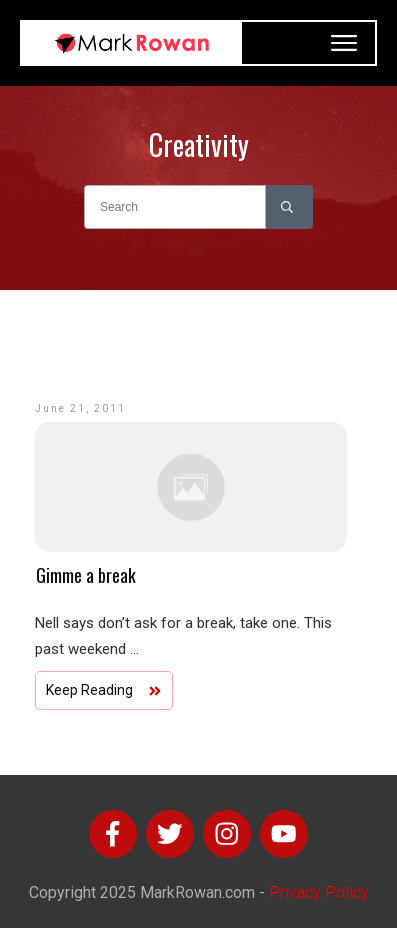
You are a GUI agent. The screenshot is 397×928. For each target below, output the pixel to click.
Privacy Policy (319, 892)
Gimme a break (86, 575)
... (134, 649)
